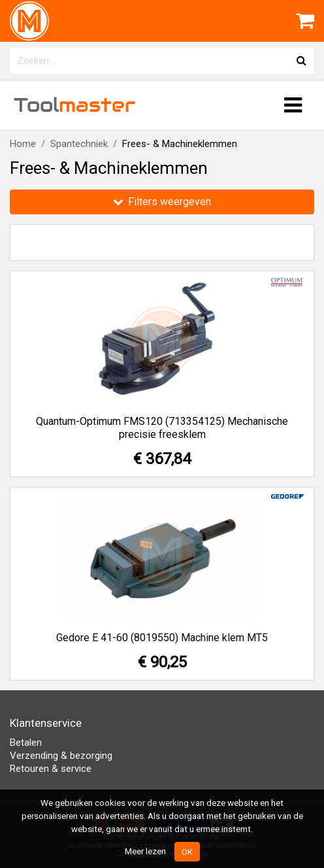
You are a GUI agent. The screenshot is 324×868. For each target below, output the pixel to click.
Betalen (26, 743)
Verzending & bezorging (61, 756)
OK (187, 852)
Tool (74, 105)
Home (23, 144)
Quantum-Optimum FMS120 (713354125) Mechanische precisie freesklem (162, 428)
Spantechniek (79, 144)
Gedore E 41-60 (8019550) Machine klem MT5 (162, 638)
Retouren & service (51, 769)
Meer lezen (145, 851)
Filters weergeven (162, 202)
